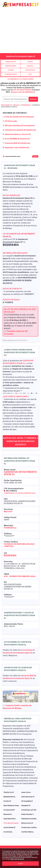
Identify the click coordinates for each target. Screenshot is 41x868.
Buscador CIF (7, 105)
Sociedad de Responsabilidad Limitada (19, 545)
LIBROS (31, 79)
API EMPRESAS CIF (14, 79)
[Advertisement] (20, 31)
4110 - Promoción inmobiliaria (20, 576)
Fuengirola (26, 105)
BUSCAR (33, 99)
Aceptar (21, 864)
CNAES (25, 79)
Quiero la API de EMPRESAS (23, 92)
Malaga (17, 105)
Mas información (17, 859)
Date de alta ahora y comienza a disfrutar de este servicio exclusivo (21, 441)
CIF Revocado (11, 121)
